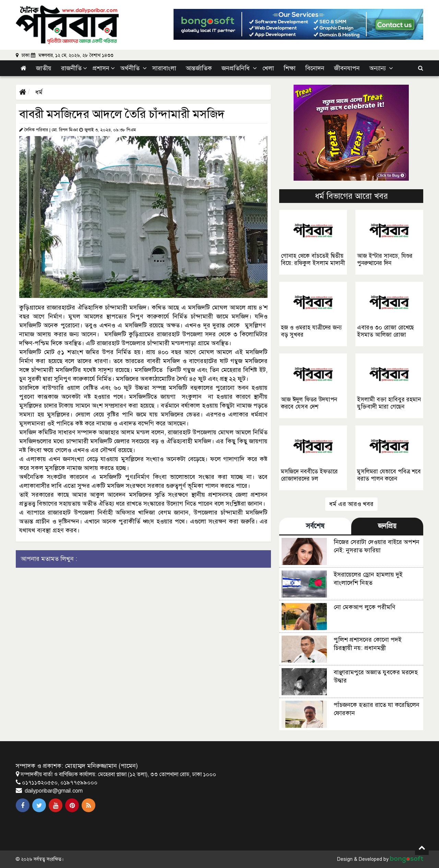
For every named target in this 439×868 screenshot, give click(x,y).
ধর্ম (38, 92)
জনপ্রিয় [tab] (387, 526)
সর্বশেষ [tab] (315, 526)
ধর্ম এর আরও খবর (351, 504)
